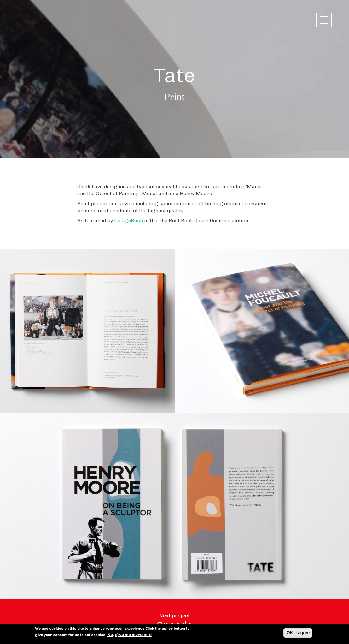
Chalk (38, 20)
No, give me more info (129, 635)
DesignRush (128, 221)
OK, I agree (298, 633)
